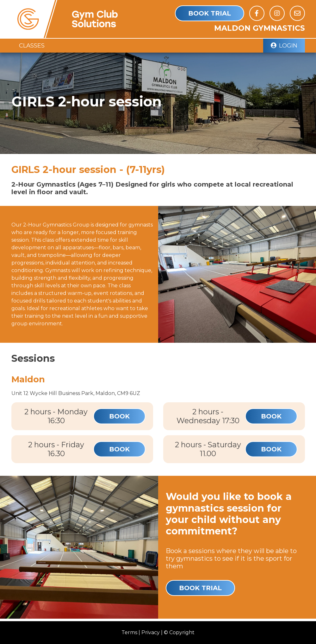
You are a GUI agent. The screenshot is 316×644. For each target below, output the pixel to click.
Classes (32, 45)
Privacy (151, 632)
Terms (129, 632)
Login (284, 45)
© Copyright (179, 632)
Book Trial (210, 13)
